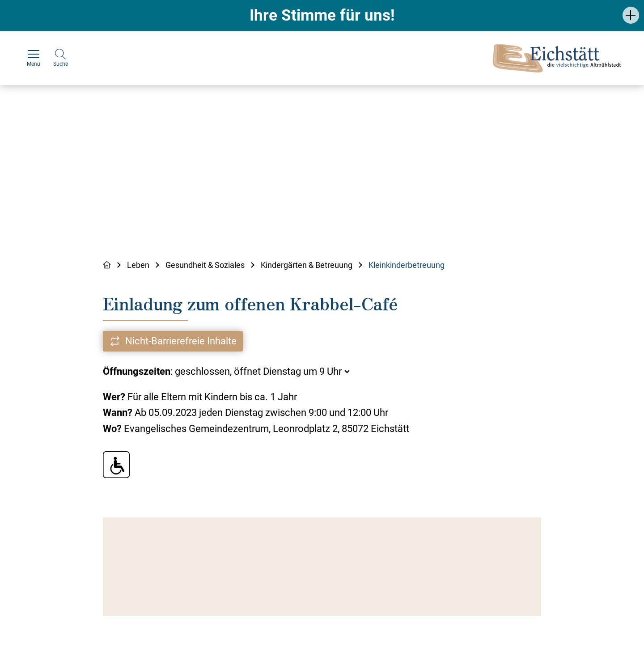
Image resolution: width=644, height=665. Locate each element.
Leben (138, 265)
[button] (631, 15)
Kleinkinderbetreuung (407, 265)
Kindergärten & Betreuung (307, 265)
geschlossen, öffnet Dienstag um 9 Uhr (258, 371)
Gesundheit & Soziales (205, 265)
